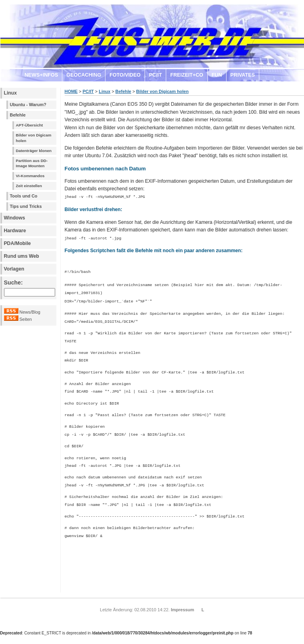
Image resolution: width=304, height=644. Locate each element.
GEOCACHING (84, 75)
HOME (71, 91)
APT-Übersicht (30, 125)
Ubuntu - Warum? (28, 105)
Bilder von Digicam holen (34, 138)
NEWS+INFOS (42, 75)
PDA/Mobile (18, 243)
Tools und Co (24, 196)
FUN (217, 75)
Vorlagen (14, 269)
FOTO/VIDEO (125, 75)
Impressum (183, 607)
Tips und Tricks (26, 206)
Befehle (18, 115)
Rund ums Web (22, 256)
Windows (15, 218)
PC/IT (155, 75)
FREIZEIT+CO (187, 75)
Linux (10, 93)
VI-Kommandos (30, 176)
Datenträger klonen (34, 151)
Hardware (15, 231)
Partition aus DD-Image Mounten (32, 163)
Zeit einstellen (29, 186)
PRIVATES (243, 75)
